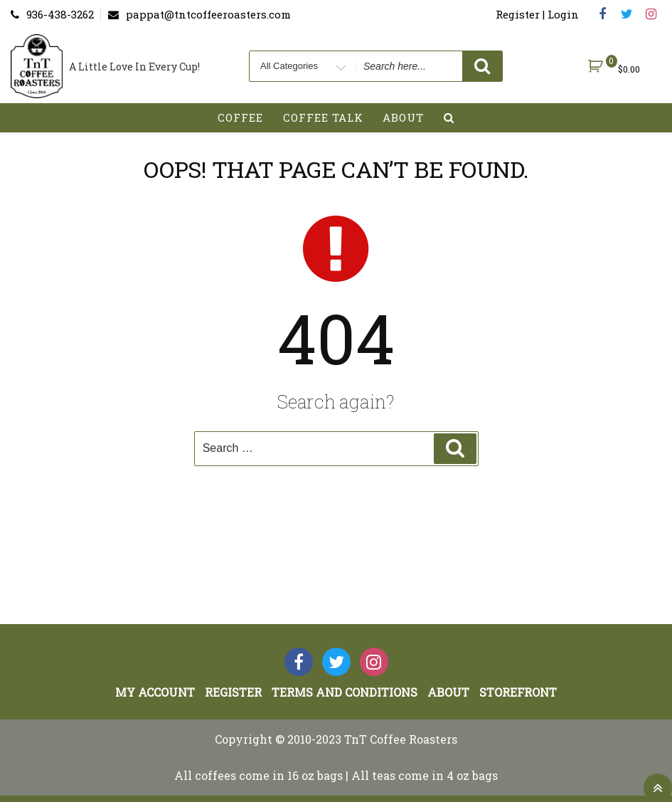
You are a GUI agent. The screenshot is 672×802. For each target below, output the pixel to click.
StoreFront (518, 692)
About (403, 117)
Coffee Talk (323, 117)
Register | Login (537, 14)
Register (233, 692)
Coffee (240, 117)
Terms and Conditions (345, 692)
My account (155, 692)
